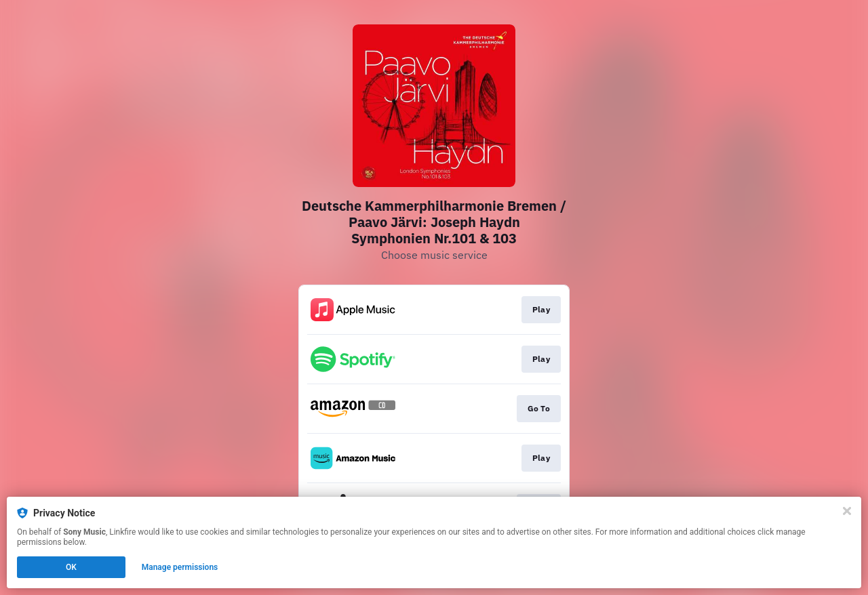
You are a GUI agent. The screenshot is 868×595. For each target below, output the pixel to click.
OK (71, 567)
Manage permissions (180, 567)
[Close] (847, 511)
